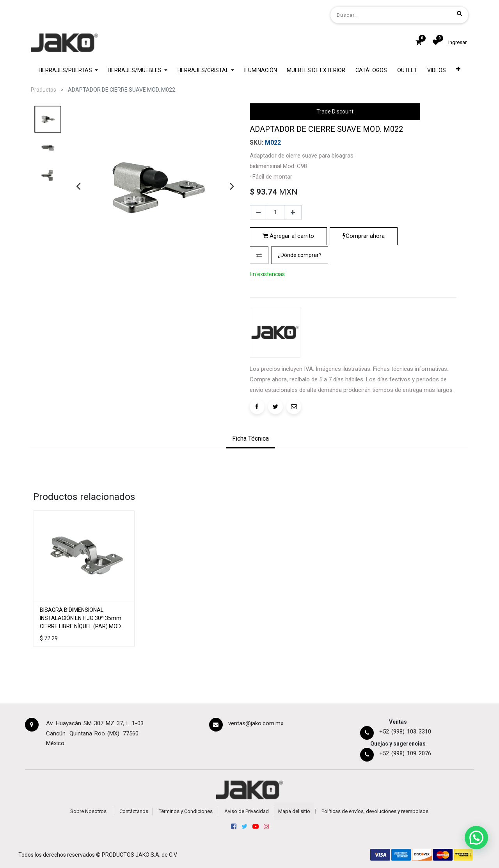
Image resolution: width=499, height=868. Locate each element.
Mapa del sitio (294, 811)
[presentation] (78, 186)
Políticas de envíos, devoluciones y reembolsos (375, 811)
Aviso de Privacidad (247, 811)
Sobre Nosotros (88, 811)
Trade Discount (335, 112)
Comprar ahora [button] (364, 236)
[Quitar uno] (258, 213)
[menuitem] (261, 70)
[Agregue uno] (293, 213)
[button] (458, 70)
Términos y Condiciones (186, 811)
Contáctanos (134, 811)
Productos (44, 90)
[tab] (250, 439)
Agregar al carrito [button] (288, 236)
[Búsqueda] (459, 13)
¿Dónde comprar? (300, 255)
